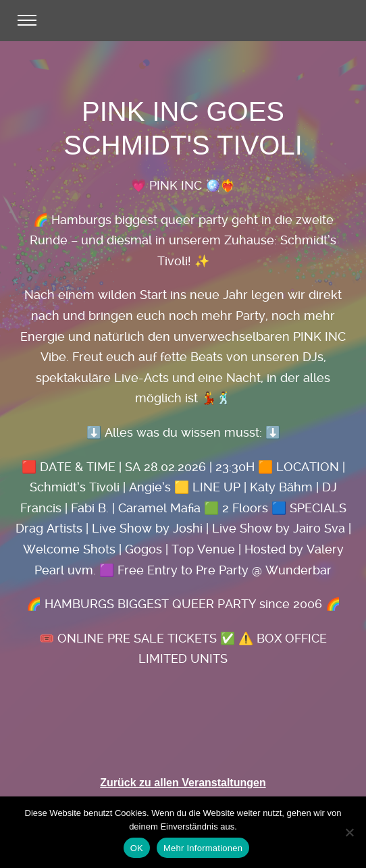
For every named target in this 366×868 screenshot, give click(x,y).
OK (137, 848)
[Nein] (349, 832)
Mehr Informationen (203, 848)
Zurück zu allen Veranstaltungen (183, 783)
